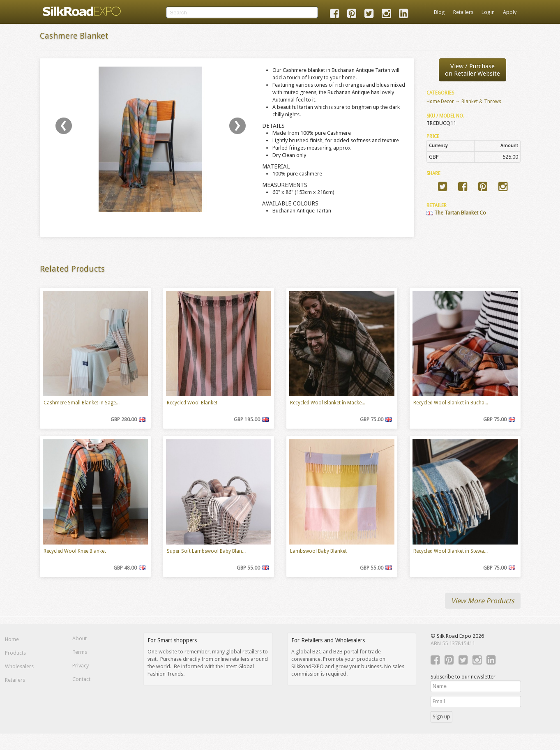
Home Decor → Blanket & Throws (464, 102)
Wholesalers (19, 666)
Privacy (81, 666)
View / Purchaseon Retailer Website (472, 70)
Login (488, 12)
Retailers (463, 12)
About (80, 638)
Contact (81, 679)
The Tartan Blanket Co (456, 213)
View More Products (483, 601)
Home (12, 639)
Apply (510, 12)
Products (15, 653)
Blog (439, 12)
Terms (80, 652)
